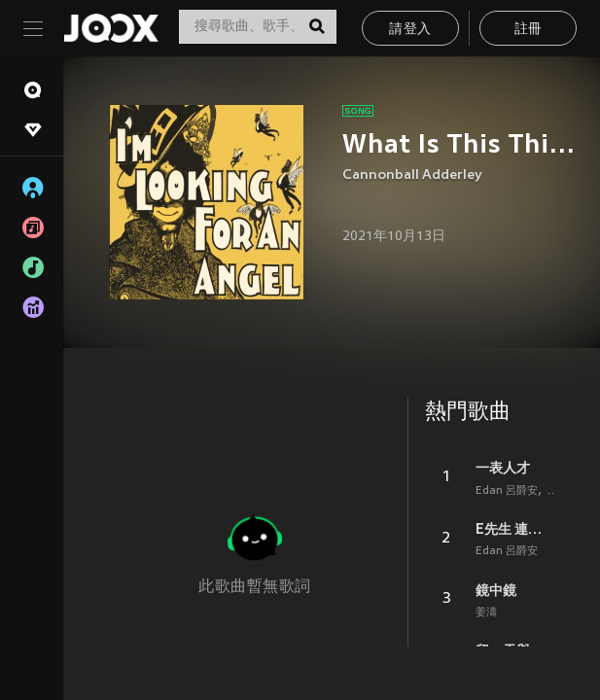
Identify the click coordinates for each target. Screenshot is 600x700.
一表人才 (503, 468)
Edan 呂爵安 (507, 491)
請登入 (410, 30)
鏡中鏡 (496, 590)
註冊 (529, 30)
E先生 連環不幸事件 (515, 529)
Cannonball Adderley (412, 175)
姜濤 (486, 612)
